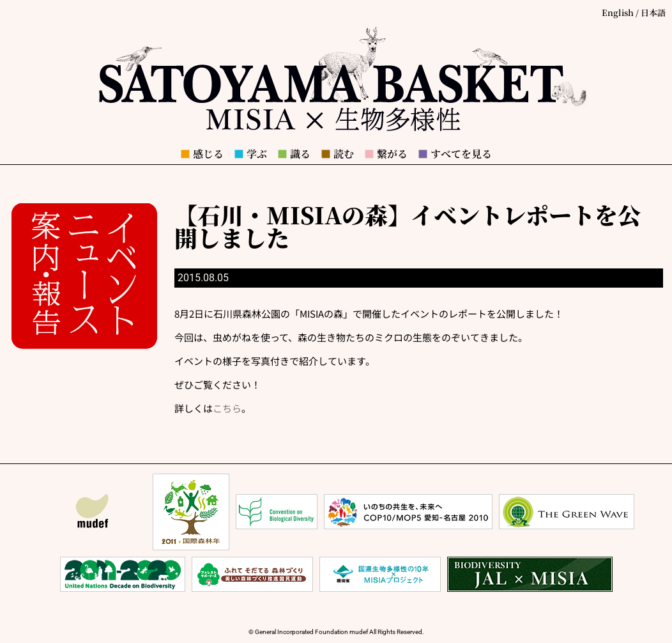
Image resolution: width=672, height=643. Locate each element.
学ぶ (250, 154)
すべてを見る (455, 154)
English (618, 12)
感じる (202, 154)
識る (294, 154)
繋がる (386, 154)
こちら (227, 408)
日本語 (653, 12)
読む (337, 154)
